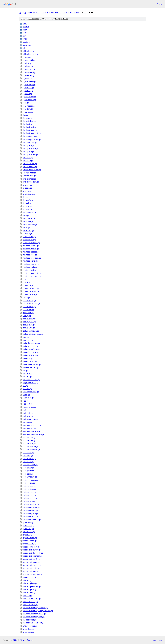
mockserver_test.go (31, 367)
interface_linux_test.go (32, 258)
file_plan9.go (28, 200)
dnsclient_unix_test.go (32, 133)
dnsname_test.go (30, 142)
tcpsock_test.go (29, 544)
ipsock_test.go (28, 310)
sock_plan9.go (28, 468)
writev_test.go (28, 629)
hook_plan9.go (29, 218)
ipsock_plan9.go (29, 300)
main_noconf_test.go (31, 349)
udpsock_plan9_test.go (32, 586)
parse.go (26, 395)
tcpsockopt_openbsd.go (32, 556)
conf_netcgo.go (29, 106)
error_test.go (28, 158)
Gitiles (16, 640)
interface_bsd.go (29, 240)
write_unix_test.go (30, 626)
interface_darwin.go (31, 249)
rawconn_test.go (29, 428)
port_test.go (28, 413)
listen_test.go (28, 313)
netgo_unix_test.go (30, 383)
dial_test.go (27, 118)
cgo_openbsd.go (29, 72)
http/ (25, 24)
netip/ (25, 33)
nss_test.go (27, 389)
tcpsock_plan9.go (30, 538)
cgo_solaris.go (28, 88)
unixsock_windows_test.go (34, 623)
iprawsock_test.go (30, 294)
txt (154, 640)
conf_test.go (28, 109)
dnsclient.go (28, 124)
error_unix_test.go (30, 164)
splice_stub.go (28, 525)
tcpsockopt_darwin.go (32, 550)
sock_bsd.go (28, 455)
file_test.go (27, 206)
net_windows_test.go (31, 380)
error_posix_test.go (30, 154)
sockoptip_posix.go (30, 513)
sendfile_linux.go (29, 437)
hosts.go (26, 227)
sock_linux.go (28, 462)
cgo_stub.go (28, 91)
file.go (25, 197)
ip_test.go (27, 282)
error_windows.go (30, 167)
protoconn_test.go (30, 419)
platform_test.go (29, 407)
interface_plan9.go (30, 261)
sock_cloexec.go (29, 459)
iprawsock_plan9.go (31, 288)
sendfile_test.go (29, 443)
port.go (26, 410)
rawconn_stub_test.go (32, 425)
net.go (25, 370)
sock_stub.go (28, 474)
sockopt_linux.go (29, 489)
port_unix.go (28, 416)
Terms (30, 640)
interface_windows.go (32, 276)
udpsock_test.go (29, 592)
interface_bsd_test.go (31, 243)
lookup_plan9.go (29, 322)
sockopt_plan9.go (30, 492)
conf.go (26, 103)
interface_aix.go (29, 237)
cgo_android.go (29, 60)
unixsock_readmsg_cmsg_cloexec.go (38, 611)
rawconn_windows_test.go (34, 434)
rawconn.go (27, 422)
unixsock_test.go (29, 620)
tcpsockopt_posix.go (31, 562)
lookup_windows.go (31, 331)
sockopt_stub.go (29, 501)
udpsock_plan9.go (30, 583)
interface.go (28, 233)
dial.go (25, 115)
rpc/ (24, 36)
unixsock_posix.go (30, 605)
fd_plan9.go (27, 185)
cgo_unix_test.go (29, 97)
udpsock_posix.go (30, 589)
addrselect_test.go (30, 54)
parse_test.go (28, 398)
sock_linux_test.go (30, 465)
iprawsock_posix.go (31, 291)
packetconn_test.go (31, 392)
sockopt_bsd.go (29, 486)
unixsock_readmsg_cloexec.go (35, 608)
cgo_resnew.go (29, 75)
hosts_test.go (28, 230)
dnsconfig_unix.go (30, 136)
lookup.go (27, 316)
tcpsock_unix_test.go (31, 547)
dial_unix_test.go (29, 121)
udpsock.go (27, 580)
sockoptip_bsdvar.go (31, 507)
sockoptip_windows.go (32, 519)
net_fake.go (27, 373)
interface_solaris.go (31, 264)
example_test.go (29, 173)
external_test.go (29, 176)
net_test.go (27, 376)
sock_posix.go (28, 471)
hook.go (26, 215)
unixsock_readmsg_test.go (34, 617)
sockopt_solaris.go (30, 498)
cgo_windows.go (29, 100)
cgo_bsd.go (27, 63)
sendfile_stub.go (29, 440)
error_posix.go (28, 151)
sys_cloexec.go (29, 532)
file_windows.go (29, 212)
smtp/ (25, 39)
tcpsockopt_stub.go (31, 568)
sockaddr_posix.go (30, 480)
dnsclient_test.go (30, 127)
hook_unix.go (28, 221)
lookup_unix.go (29, 328)
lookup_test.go (29, 325)
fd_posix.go (27, 188)
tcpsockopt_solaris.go (32, 565)
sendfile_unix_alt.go (31, 446)
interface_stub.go (30, 267)
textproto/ (27, 45)
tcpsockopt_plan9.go (31, 559)
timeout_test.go (29, 577)
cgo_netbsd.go (29, 69)
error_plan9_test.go (31, 148)
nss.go (25, 386)
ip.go (25, 279)
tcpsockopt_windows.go (33, 574)
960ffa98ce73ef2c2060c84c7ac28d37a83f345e (54, 13)
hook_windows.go (30, 224)
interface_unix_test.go (32, 273)
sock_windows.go (30, 477)
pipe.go (26, 401)
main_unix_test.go (30, 361)
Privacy (23, 640)
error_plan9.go (29, 145)
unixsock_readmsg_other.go (34, 614)
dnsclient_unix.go (30, 130)
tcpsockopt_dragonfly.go (33, 553)
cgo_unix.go (27, 94)
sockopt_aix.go (29, 483)
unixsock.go (27, 595)
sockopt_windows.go (31, 504)
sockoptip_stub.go (30, 516)
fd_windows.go (29, 194)
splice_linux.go (28, 522)
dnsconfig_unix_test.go (32, 139)
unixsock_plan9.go (30, 602)
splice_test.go (28, 529)
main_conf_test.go (30, 346)
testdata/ (26, 42)
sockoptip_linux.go (30, 510)
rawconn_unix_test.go (32, 431)
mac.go (26, 337)
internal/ (26, 27)
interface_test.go (30, 270)
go (21, 13)
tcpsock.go (27, 535)
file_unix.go (27, 209)
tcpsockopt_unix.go (31, 571)
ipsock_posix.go (29, 307)
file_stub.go (27, 203)
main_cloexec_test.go (31, 343)
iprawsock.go (28, 285)
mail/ (25, 30)
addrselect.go (28, 51)
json (160, 640)
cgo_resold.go (28, 78)
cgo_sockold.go (29, 85)
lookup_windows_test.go (33, 334)
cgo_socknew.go (29, 81)
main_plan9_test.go (31, 352)
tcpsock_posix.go (30, 541)
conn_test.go (28, 112)
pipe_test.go (28, 404)
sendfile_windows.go (31, 449)
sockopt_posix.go (30, 495)
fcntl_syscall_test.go (31, 182)
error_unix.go (28, 160)
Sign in (160, 4)
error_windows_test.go (32, 170)
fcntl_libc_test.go (29, 179)
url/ (24, 48)
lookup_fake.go (29, 319)
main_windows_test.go (32, 364)
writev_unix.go (28, 632)
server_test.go (28, 453)
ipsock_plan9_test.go (31, 303)
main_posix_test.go (30, 355)
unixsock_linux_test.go (32, 598)
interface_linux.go (30, 255)
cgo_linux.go (28, 66)
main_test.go (28, 358)
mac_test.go (28, 340)
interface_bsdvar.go (31, 246)
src (85, 13)
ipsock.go (26, 297)
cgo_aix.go (27, 57)
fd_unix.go (27, 191)
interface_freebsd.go (31, 252)
